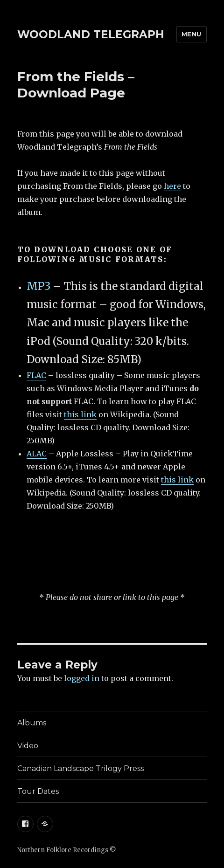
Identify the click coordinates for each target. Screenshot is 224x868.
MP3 (38, 286)
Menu (192, 34)
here (172, 186)
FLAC (36, 375)
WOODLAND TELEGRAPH (91, 34)
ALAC (37, 454)
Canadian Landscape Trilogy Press (80, 768)
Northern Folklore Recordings (63, 850)
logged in (82, 678)
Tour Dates (38, 791)
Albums (32, 723)
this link (80, 414)
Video (28, 746)
